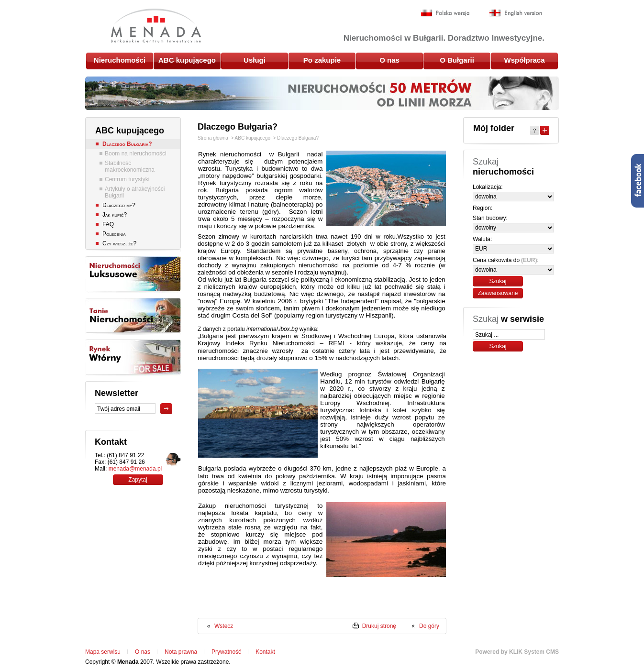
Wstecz (224, 626)
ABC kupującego (187, 60)
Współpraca (524, 60)
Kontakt (265, 652)
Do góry (429, 626)
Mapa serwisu (103, 652)
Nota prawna (181, 652)
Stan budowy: (490, 218)
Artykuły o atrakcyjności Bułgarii (135, 192)
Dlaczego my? (119, 205)
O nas (389, 60)
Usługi (255, 60)
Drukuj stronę (379, 626)
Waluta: (482, 239)
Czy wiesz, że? (119, 243)
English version (516, 13)
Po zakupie (322, 60)
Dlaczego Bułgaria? (127, 144)
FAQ (108, 224)
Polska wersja (445, 13)
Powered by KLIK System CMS (517, 652)
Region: (483, 208)
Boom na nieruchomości (136, 154)
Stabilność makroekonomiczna (130, 166)
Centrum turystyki (127, 179)
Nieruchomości (120, 60)
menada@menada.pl (135, 469)
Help (535, 130)
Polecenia (114, 234)
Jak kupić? (115, 215)
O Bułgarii (457, 60)
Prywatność (226, 652)
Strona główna (213, 138)
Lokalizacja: (488, 187)
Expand (545, 130)
